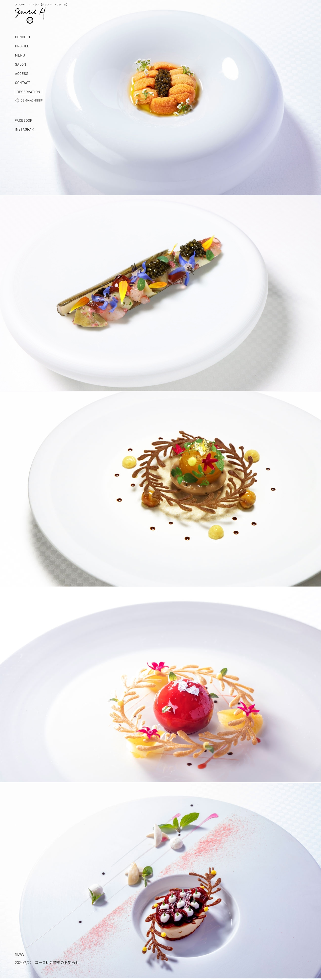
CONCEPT (23, 37)
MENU (20, 55)
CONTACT (23, 83)
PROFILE (22, 46)
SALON (21, 65)
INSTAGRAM (25, 129)
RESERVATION (29, 92)
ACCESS (22, 74)
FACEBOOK (24, 121)
